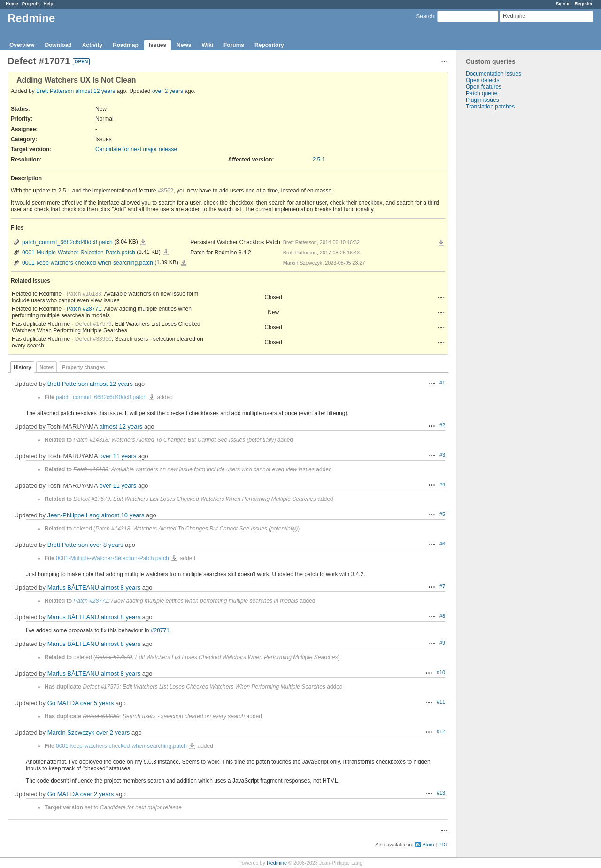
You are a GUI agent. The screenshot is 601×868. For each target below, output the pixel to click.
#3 (442, 455)
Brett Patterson (55, 91)
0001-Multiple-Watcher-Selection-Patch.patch (79, 253)
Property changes (83, 367)
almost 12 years (95, 91)
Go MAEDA (63, 703)
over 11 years (118, 456)
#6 (442, 544)
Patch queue (482, 93)
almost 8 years (121, 588)
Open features (484, 87)
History (22, 367)
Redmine (277, 863)
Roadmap (126, 45)
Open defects (482, 80)
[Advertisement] (503, 257)
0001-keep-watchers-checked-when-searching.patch (88, 263)
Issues (158, 45)
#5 (442, 514)
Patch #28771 (84, 309)
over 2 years (168, 91)
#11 (441, 702)
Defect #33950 (93, 339)
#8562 (166, 191)
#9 (442, 643)
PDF (443, 845)
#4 (442, 484)
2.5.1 (319, 160)
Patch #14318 (91, 440)
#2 (442, 425)
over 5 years (97, 703)
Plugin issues (482, 100)
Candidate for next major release (136, 149)
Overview (22, 45)
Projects (31, 4)
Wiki (207, 45)
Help (49, 4)
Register (584, 4)
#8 (442, 616)
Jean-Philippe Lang (73, 515)
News (184, 45)
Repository (269, 45)
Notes (46, 367)
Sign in (563, 4)
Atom (428, 845)
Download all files (441, 243)
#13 (441, 793)
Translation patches (490, 107)
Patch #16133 (84, 294)
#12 (441, 731)
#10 (441, 672)
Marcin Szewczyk (71, 733)
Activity (92, 45)
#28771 (160, 630)
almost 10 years (123, 515)
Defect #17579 (93, 324)
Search (425, 16)
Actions (441, 297)
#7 (442, 586)
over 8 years (107, 545)
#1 (442, 383)
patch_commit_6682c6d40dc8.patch (67, 242)
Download (58, 45)
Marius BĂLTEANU (73, 588)
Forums (234, 45)
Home (12, 4)
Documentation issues (493, 74)
